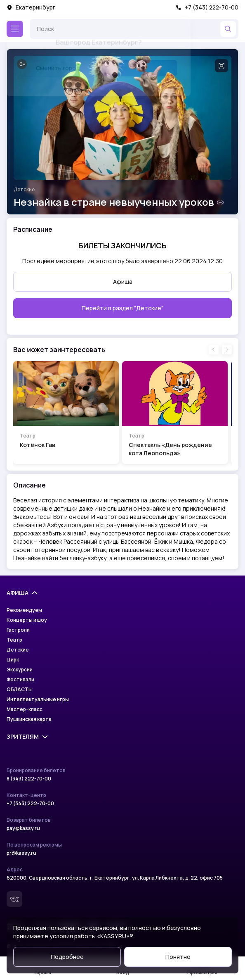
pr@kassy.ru (21, 853)
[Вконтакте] (14, 899)
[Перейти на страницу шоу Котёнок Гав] (66, 413)
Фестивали (20, 680)
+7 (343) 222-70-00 (207, 7)
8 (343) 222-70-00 (29, 779)
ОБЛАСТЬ (19, 690)
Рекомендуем (24, 610)
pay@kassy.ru (23, 828)
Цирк (13, 660)
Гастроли (18, 630)
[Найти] (228, 29)
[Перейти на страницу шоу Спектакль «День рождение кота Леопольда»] (175, 413)
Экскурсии (20, 670)
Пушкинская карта (29, 719)
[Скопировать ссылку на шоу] (220, 202)
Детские (24, 190)
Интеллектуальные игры (38, 699)
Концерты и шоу (27, 620)
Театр (14, 640)
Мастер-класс (25, 709)
